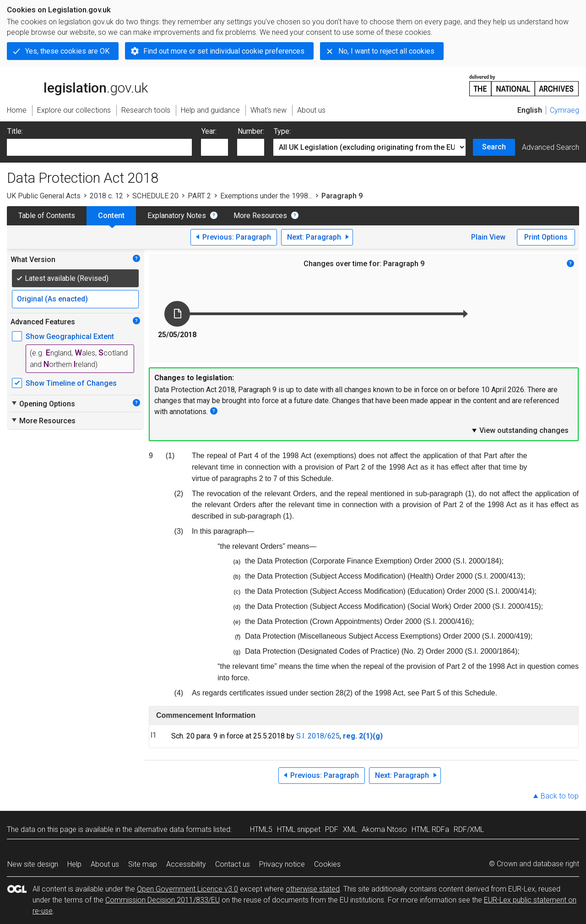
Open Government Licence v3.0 (187, 889)
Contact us (233, 864)
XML (350, 829)
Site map (143, 864)
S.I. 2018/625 (318, 736)
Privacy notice (282, 864)
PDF (332, 829)
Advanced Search (551, 147)
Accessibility (186, 864)
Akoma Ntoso (384, 829)
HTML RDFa (430, 829)
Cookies (327, 864)
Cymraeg (564, 110)
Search (494, 147)
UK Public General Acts (44, 196)
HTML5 (261, 829)
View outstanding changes (520, 430)
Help (74, 864)
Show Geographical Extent (70, 336)
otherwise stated (313, 889)
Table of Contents (47, 216)
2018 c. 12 (106, 196)
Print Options (546, 237)
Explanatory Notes (177, 216)
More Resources (260, 216)
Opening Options (43, 404)
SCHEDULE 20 (155, 196)
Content (111, 216)
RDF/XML (469, 829)
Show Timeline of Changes (71, 383)
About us (105, 864)
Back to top (560, 796)
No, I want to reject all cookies (386, 51)
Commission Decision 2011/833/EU (163, 900)
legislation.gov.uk (77, 85)
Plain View (488, 237)
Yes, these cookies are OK (67, 51)
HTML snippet (299, 829)
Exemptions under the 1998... (266, 196)
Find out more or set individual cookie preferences (224, 51)
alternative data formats (173, 829)
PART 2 (199, 196)
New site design (33, 864)
